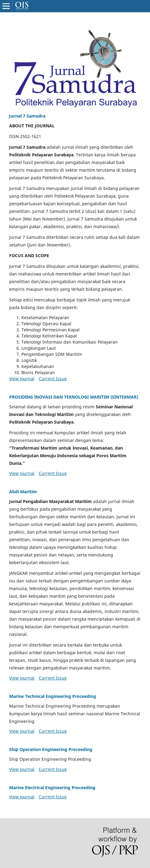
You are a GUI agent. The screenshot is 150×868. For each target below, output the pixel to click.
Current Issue (53, 379)
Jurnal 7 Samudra (27, 116)
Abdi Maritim (23, 492)
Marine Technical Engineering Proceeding (53, 696)
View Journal (22, 379)
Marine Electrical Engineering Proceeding (52, 788)
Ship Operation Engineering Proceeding (51, 749)
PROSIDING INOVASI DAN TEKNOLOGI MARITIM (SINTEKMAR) (74, 397)
